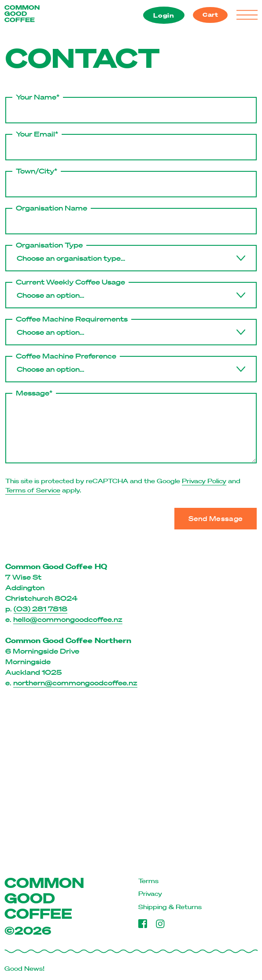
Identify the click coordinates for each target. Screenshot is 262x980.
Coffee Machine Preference (66, 356)
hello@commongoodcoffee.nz (68, 619)
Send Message (216, 518)
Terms (148, 881)
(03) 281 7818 (41, 609)
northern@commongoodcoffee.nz (75, 683)
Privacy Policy (204, 481)
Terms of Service (33, 490)
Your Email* (37, 134)
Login (164, 15)
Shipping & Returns (170, 907)
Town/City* (37, 171)
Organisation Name (52, 208)
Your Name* (38, 97)
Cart (210, 15)
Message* (34, 393)
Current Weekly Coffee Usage (70, 282)
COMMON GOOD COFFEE (22, 14)
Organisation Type (49, 245)
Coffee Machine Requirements (72, 319)
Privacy (150, 894)
